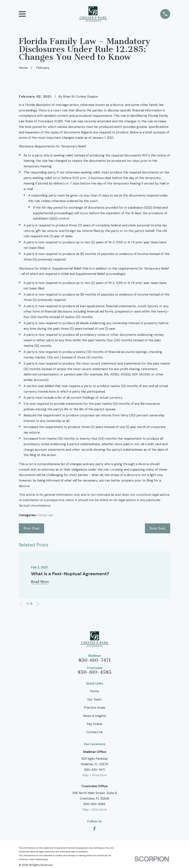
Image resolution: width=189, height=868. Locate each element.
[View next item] (38, 604)
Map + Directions (95, 775)
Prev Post (32, 528)
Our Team (94, 699)
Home (94, 691)
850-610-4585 (95, 672)
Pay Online (94, 724)
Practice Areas (95, 707)
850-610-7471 (95, 660)
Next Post (157, 528)
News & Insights (95, 716)
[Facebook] (94, 829)
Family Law (45, 515)
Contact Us (94, 732)
